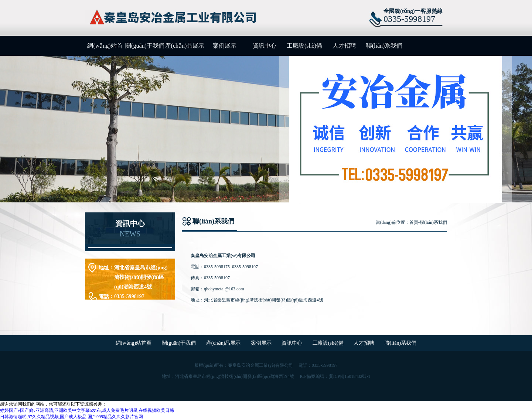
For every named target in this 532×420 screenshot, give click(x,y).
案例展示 (225, 46)
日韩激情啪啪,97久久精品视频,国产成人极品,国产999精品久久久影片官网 (71, 417)
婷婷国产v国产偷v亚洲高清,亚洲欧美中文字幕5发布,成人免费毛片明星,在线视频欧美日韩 (87, 410)
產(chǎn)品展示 (185, 46)
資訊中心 (265, 46)
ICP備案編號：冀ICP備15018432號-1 (335, 376)
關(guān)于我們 (145, 46)
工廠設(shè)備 (304, 46)
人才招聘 (344, 46)
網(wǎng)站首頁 (105, 49)
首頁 (414, 222)
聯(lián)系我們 (384, 46)
